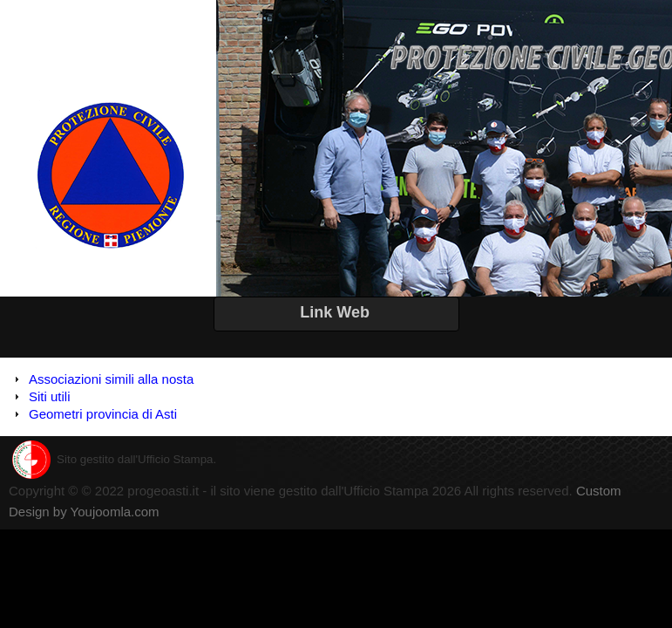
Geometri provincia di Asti (103, 414)
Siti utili (50, 396)
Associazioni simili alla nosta (111, 379)
